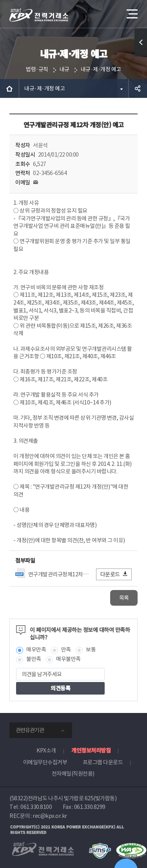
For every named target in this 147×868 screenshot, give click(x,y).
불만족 (34, 659)
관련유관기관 (30, 730)
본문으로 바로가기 (0, 0)
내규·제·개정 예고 (101, 69)
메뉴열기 (131, 11)
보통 (91, 650)
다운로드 (114, 574)
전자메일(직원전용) (73, 774)
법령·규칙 (37, 69)
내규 (64, 69)
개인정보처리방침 (91, 750)
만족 (66, 650)
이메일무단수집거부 (45, 762)
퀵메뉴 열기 (141, 56)
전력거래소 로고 (39, 15)
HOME (9, 88)
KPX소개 (46, 751)
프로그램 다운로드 (103, 762)
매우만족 (36, 650)
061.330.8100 (36, 807)
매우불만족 (68, 659)
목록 (124, 598)
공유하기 (138, 88)
